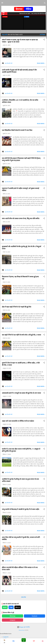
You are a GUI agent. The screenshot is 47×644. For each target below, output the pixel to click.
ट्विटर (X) (18, 607)
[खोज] (45, 3)
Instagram (13, 620)
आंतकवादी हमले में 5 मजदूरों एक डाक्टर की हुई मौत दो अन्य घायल (21, 393)
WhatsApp (13, 616)
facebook (6, 637)
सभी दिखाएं (42, 35)
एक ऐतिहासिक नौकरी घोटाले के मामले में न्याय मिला (17, 130)
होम (4, 641)
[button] (44, 40)
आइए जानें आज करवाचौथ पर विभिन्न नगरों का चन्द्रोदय (18, 421)
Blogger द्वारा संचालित (23, 627)
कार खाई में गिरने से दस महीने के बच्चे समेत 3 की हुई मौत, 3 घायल (21, 335)
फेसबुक (11, 607)
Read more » (41, 63)
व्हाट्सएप (5, 607)
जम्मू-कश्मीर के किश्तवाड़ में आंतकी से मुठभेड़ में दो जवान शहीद (21, 509)
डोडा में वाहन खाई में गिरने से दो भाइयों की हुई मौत (17, 307)
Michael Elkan (22, 630)
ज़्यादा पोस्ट (23, 597)
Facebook (34, 616)
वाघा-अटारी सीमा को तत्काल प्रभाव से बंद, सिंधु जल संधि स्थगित (21, 218)
